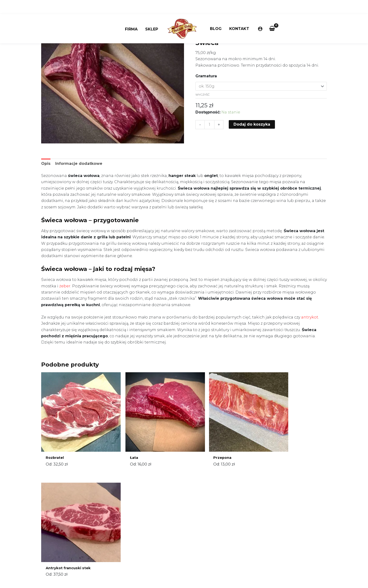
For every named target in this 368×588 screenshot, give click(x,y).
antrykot (310, 317)
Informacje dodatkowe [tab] (79, 164)
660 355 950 (158, 538)
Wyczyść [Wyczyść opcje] (203, 95)
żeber (65, 286)
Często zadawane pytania (166, 570)
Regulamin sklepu (159, 557)
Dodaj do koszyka (252, 124)
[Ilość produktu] (209, 125)
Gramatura (206, 76)
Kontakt (239, 15)
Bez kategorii (236, 32)
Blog (216, 15)
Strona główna (208, 32)
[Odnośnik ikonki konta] (260, 15)
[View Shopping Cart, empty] (272, 15)
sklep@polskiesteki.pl (162, 544)
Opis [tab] (46, 164)
